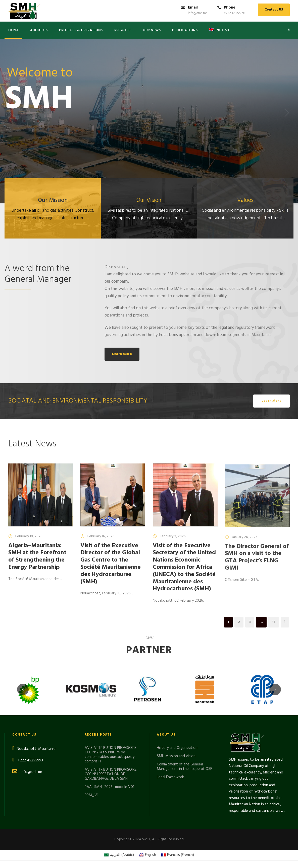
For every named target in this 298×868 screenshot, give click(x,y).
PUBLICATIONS (185, 30)
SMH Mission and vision (176, 756)
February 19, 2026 (29, 536)
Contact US (274, 10)
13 (274, 622)
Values (245, 201)
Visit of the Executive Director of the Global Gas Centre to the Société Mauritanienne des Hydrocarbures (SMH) (111, 565)
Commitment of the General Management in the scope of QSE (184, 767)
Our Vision (149, 201)
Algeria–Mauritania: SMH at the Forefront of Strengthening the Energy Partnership (37, 557)
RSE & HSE (123, 30)
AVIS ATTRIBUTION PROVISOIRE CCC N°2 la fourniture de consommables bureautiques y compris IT (111, 755)
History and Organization (177, 748)
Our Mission (53, 201)
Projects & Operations (81, 30)
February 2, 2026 (173, 542)
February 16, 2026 (101, 538)
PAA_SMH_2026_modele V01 (109, 787)
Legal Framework (170, 777)
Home (13, 30)
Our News (152, 30)
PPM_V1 (91, 795)
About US (39, 30)
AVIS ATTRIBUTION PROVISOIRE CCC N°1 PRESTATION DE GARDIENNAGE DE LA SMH (111, 774)
